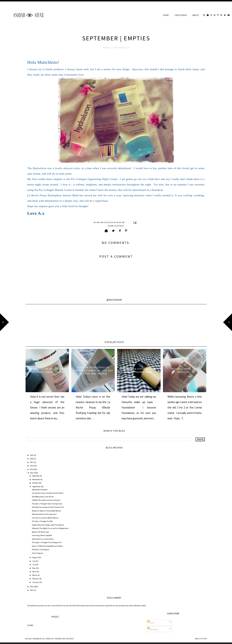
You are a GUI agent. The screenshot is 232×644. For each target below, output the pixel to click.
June (34, 564)
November (36, 479)
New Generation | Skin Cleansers (44, 514)
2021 (32, 455)
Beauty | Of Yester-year (41, 532)
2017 (32, 462)
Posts (151, 623)
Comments (153, 629)
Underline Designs (64, 639)
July (34, 561)
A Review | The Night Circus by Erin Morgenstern (50, 528)
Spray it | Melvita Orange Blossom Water (47, 546)
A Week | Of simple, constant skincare (46, 500)
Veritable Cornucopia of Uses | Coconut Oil (48, 507)
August (35, 557)
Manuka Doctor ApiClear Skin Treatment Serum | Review (47, 370)
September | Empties (40, 490)
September (36, 487)
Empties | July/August (41, 549)
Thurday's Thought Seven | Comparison (47, 504)
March (35, 575)
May (34, 568)
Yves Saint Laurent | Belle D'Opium (45, 518)
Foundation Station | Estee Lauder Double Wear (139, 370)
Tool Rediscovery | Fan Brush (43, 497)
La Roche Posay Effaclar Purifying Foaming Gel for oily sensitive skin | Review (93, 371)
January (36, 582)
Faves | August (38, 553)
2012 (32, 587)
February (36, 579)
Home (166, 15)
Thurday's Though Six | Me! (42, 521)
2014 (32, 469)
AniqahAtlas (39, 639)
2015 (32, 466)
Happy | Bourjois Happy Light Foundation (48, 525)
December (36, 476)
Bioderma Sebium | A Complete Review (46, 511)
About (196, 15)
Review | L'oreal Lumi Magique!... (185, 370)
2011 (32, 590)
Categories (181, 15)
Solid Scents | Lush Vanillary (43, 539)
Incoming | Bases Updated (42, 535)
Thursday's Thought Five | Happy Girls (47, 542)
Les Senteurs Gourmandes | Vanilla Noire (48, 493)
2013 (32, 473)
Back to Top (201, 639)
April (34, 572)
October (35, 483)
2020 (32, 459)
